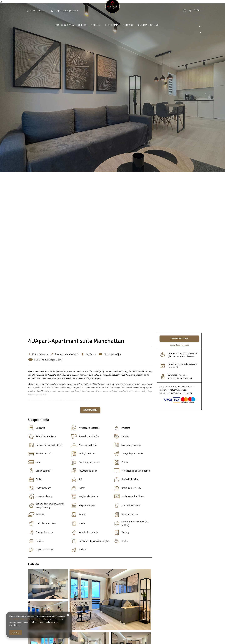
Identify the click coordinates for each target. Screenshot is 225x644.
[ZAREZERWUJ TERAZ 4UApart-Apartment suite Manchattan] (179, 339)
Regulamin (118, 25)
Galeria (102, 25)
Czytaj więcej (90, 410)
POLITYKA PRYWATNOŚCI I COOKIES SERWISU (29, 619)
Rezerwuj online (154, 25)
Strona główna (70, 25)
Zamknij (16, 633)
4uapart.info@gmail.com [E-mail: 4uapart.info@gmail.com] (67, 11)
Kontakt (134, 25)
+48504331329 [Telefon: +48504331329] (38, 11)
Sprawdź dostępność (179, 345)
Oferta (88, 25)
